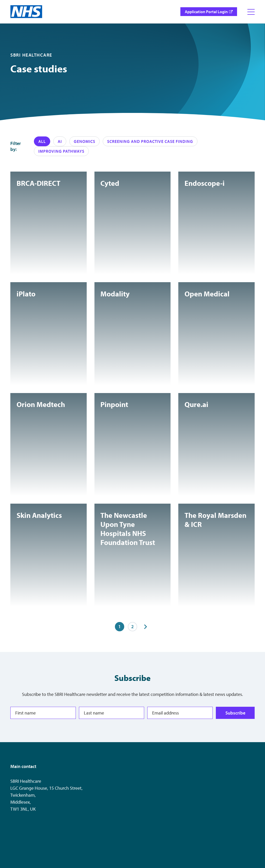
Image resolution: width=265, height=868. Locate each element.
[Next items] (145, 627)
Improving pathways (61, 151)
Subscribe (235, 713)
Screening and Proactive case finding (150, 141)
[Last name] (112, 713)
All (42, 141)
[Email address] (180, 713)
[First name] (43, 713)
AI (60, 141)
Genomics (84, 141)
